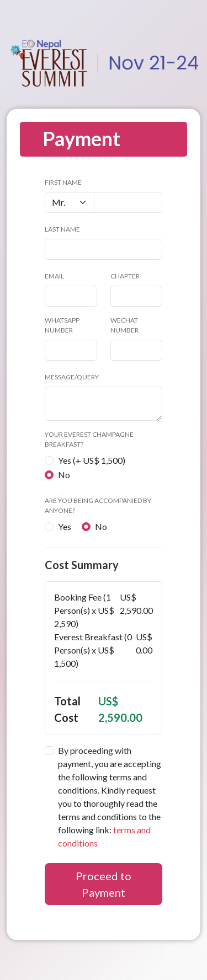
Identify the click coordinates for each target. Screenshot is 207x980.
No (64, 475)
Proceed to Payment (104, 884)
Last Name (62, 229)
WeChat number (124, 325)
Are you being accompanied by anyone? (98, 505)
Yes (65, 526)
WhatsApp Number (62, 325)
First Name (63, 182)
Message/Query (72, 377)
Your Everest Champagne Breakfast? (89, 439)
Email (54, 276)
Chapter (125, 276)
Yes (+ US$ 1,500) (92, 460)
